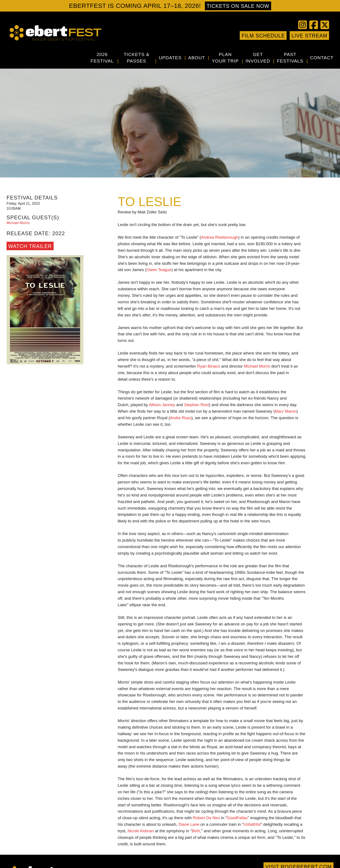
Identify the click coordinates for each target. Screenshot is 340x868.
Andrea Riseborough (220, 237)
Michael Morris (257, 366)
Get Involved (258, 58)
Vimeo (221, 35)
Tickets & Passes (136, 58)
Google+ (234, 35)
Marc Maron (286, 411)
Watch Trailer (30, 246)
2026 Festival (102, 58)
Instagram (227, 35)
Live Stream (309, 36)
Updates (170, 58)
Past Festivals (290, 58)
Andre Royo (181, 418)
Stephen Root (197, 405)
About (197, 58)
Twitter (208, 35)
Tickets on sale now (238, 6)
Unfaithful (252, 824)
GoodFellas (237, 818)
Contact (322, 58)
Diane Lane (189, 824)
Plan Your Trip (225, 58)
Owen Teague (159, 270)
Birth (196, 831)
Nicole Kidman (141, 831)
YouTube (214, 35)
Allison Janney (162, 405)
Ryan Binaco (209, 366)
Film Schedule (263, 36)
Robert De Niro (206, 818)
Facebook (201, 35)
